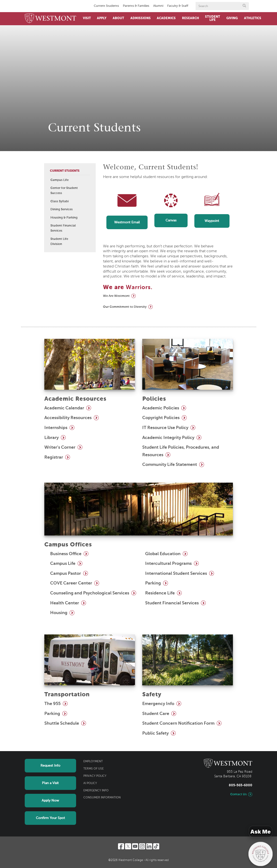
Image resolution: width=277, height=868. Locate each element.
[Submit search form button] (244, 6)
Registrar (54, 457)
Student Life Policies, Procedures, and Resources (181, 451)
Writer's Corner (60, 447)
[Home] (51, 19)
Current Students (106, 6)
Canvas (171, 220)
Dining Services (62, 209)
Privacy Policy (95, 776)
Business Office (66, 554)
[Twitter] (128, 846)
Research (190, 18)
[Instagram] (142, 846)
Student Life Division (59, 242)
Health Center (65, 603)
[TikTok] (156, 846)
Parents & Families (136, 6)
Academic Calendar (64, 408)
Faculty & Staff (178, 6)
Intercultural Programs (168, 564)
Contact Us (238, 794)
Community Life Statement (170, 465)
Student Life (213, 18)
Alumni (158, 6)
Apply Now (50, 801)
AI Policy (90, 783)
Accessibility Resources (68, 418)
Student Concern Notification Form (178, 723)
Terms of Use (94, 769)
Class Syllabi (59, 201)
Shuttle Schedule (62, 723)
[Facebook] (121, 846)
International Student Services (176, 574)
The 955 (52, 704)
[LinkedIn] (149, 846)
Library (51, 438)
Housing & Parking (64, 218)
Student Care (156, 714)
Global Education (163, 554)
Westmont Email (127, 222)
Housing (59, 613)
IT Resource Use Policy (165, 428)
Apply (102, 18)
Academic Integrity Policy (168, 438)
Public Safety (155, 733)
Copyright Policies (161, 418)
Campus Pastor (66, 574)
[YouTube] (135, 846)
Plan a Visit (50, 783)
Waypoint (212, 221)
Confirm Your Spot (50, 818)
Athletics (253, 18)
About (118, 18)
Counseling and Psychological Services (90, 593)
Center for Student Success (64, 191)
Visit (87, 18)
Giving (232, 18)
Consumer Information (102, 798)
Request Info (50, 766)
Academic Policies (161, 408)
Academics (166, 18)
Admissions (141, 18)
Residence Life (160, 593)
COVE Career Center (71, 583)
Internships (56, 428)
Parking (153, 583)
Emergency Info (158, 704)
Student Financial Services (63, 228)
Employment (93, 762)
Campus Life (59, 180)
